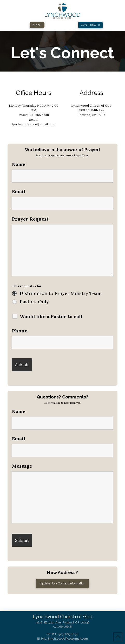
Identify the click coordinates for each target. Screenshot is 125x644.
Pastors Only (34, 302)
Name (19, 164)
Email (19, 192)
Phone (20, 331)
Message (22, 466)
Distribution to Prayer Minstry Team (61, 293)
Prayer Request (30, 219)
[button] (37, 25)
